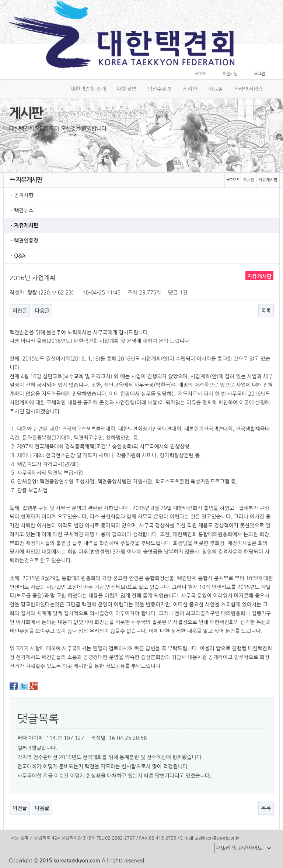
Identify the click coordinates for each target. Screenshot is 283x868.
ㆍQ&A (18, 256)
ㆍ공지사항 (21, 195)
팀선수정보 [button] (160, 89)
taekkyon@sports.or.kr (217, 838)
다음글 (42, 311)
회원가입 (230, 74)
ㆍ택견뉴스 (21, 210)
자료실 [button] (216, 89)
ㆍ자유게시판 (24, 225)
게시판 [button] (190, 89)
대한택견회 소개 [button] (88, 89)
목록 (266, 311)
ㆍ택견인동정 (24, 241)
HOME (200, 74)
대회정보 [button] (127, 89)
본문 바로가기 (0, 0)
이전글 (20, 311)
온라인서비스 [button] (249, 89)
